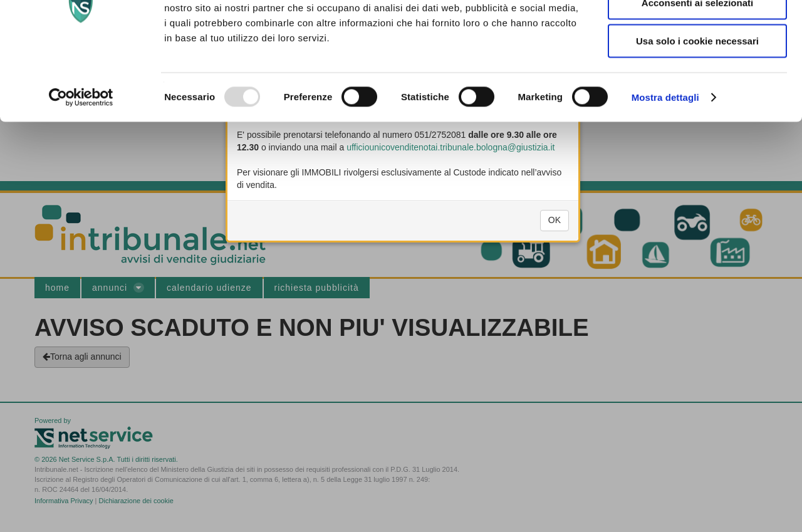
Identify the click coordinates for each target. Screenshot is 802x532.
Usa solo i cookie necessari (697, 109)
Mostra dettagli (665, 165)
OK (555, 231)
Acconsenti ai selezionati (697, 70)
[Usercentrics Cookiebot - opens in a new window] (81, 165)
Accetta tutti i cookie (698, 32)
